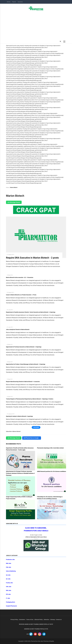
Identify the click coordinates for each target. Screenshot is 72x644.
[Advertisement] (36, 25)
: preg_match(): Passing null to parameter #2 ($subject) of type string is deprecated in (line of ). (33, 48)
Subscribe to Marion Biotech (13, 431)
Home (7, 187)
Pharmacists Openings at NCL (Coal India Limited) (50, 448)
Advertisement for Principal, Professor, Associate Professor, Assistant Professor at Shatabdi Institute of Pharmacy (20, 473)
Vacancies (20, 2)
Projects (14, 2)
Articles (9, 2)
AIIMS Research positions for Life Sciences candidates (52, 471)
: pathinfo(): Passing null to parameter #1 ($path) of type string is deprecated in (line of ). (35, 52)
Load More (36, 427)
